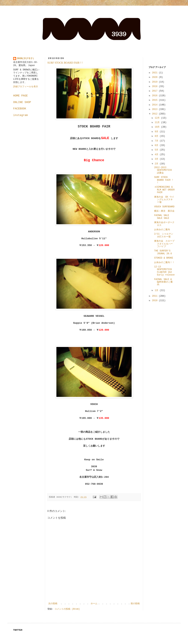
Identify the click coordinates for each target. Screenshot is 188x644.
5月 (157, 150)
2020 (155, 77)
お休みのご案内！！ (164, 263)
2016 (155, 96)
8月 (157, 136)
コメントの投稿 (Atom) (67, 609)
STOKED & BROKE (164, 258)
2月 (157, 164)
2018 (155, 87)
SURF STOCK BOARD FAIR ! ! (65, 63)
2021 (155, 73)
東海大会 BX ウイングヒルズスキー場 (164, 200)
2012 (155, 114)
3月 (157, 159)
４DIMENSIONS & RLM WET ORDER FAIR (164, 190)
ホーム (94, 604)
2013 (155, 109)
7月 (157, 141)
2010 (155, 301)
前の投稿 (135, 604)
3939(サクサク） (26, 59)
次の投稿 (53, 604)
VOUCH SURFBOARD (164, 207)
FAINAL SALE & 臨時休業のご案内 (163, 282)
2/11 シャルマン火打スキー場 (164, 235)
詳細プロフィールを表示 (26, 87)
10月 (158, 127)
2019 (155, 82)
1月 (157, 290)
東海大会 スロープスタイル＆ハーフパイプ (164, 244)
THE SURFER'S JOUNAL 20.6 (163, 252)
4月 (157, 155)
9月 (157, 132)
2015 (155, 100)
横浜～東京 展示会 (164, 211)
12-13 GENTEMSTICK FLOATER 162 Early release (165, 271)
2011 (155, 296)
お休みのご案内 (162, 230)
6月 (157, 145)
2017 (155, 91)
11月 (158, 123)
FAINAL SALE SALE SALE (162, 217)
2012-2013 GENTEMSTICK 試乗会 (163, 170)
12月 (158, 118)
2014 (155, 105)
